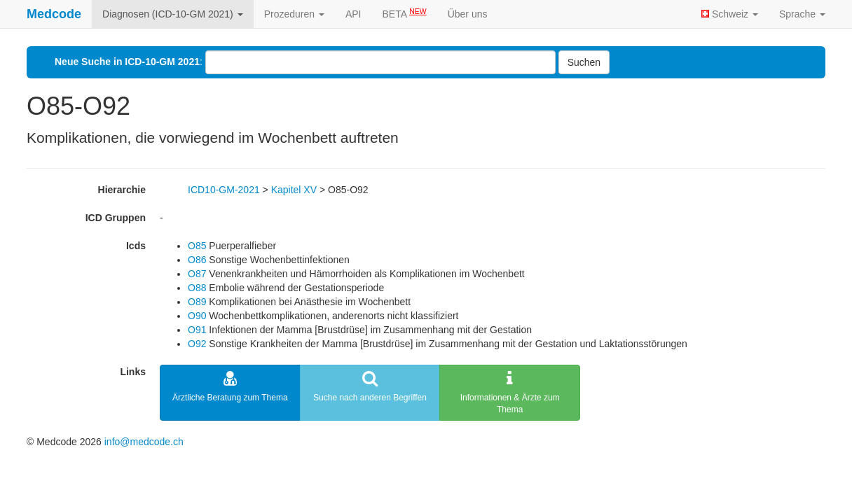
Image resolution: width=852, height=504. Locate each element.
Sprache (802, 14)
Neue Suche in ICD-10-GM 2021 (127, 62)
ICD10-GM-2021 (224, 190)
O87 (197, 274)
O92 (197, 344)
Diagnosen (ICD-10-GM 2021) (173, 14)
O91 (197, 330)
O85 (197, 246)
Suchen (584, 62)
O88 (197, 288)
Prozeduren (294, 14)
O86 (197, 260)
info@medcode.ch (144, 442)
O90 (197, 316)
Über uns (468, 14)
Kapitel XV (294, 190)
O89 (197, 302)
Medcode (54, 14)
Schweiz (730, 14)
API (353, 14)
